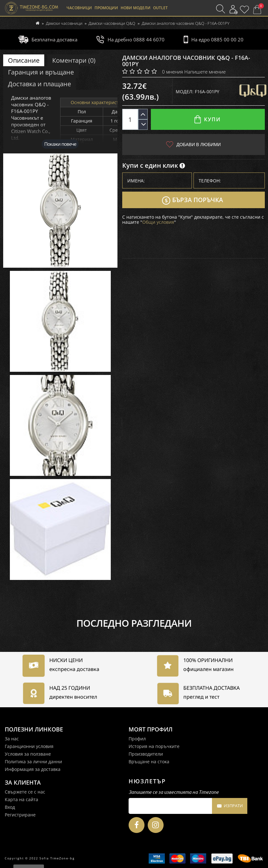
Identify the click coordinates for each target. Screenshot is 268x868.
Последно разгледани (134, 623)
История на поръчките (154, 746)
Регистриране (20, 815)
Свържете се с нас (25, 792)
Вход (10, 807)
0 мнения (173, 72)
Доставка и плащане (39, 84)
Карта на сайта (21, 799)
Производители (146, 754)
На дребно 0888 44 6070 (130, 39)
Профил (137, 739)
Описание (24, 60)
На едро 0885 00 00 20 (214, 39)
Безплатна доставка (48, 39)
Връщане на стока (149, 762)
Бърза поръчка (193, 200)
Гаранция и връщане (41, 72)
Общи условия (158, 222)
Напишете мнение (205, 72)
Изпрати (230, 806)
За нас (12, 739)
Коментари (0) (74, 60)
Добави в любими (193, 144)
